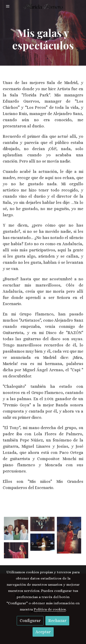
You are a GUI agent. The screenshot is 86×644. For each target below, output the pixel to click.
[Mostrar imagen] (16, 529)
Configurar (30, 621)
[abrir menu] (8, 6)
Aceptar (43, 632)
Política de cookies (50, 609)
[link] (43, 6)
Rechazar (57, 621)
